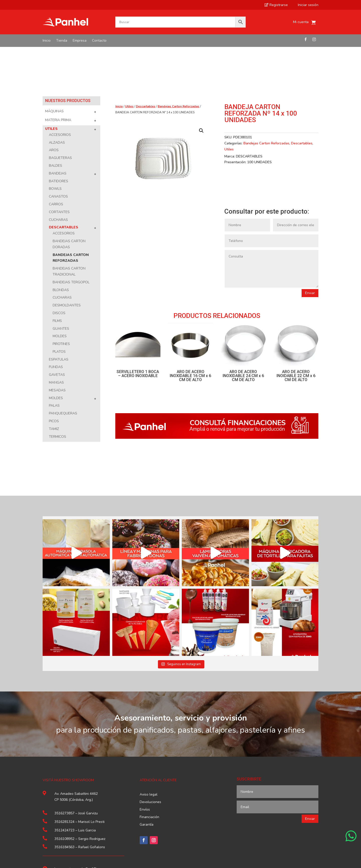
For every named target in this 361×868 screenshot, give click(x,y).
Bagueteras (60, 109)
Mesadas (57, 341)
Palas (54, 356)
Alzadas (57, 93)
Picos (54, 372)
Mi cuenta (301, 22)
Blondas (61, 241)
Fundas (56, 318)
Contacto (99, 41)
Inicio (47, 41)
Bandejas (58, 124)
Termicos (58, 387)
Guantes (61, 279)
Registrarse (276, 5)
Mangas (56, 333)
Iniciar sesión (306, 5)
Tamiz (54, 380)
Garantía (147, 776)
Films (57, 272)
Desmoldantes (67, 256)
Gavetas (57, 326)
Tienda (62, 41)
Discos (59, 264)
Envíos (145, 761)
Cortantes (59, 163)
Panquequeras (63, 364)
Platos (59, 302)
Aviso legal (149, 746)
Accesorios (60, 86)
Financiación (149, 768)
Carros (56, 155)
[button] (201, 81)
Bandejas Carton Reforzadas (178, 57)
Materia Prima (58, 71)
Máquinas (54, 62)
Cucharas (58, 171)
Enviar (310, 244)
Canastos (58, 147)
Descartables (64, 178)
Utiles (51, 80)
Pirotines (61, 295)
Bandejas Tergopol (71, 233)
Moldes (60, 287)
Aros (54, 101)
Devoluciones (150, 753)
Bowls (55, 140)
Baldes (56, 116)
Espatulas (59, 310)
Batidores (59, 132)
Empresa (80, 41)
